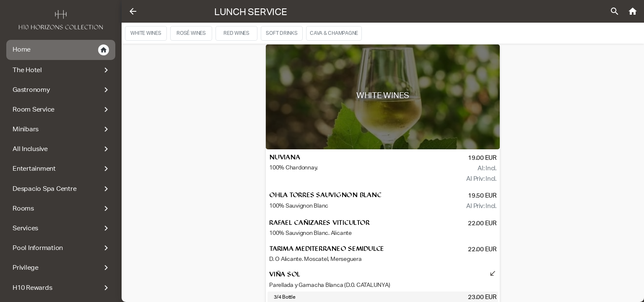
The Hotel (62, 70)
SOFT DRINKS (282, 33)
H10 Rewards (62, 288)
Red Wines (236, 33)
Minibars (62, 129)
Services (62, 228)
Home (61, 50)
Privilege (62, 268)
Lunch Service (251, 12)
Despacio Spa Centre (62, 189)
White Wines (146, 33)
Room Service (62, 109)
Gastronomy (62, 90)
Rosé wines (191, 33)
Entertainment (62, 169)
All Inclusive (62, 149)
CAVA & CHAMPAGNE (334, 33)
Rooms (62, 208)
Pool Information (62, 248)
